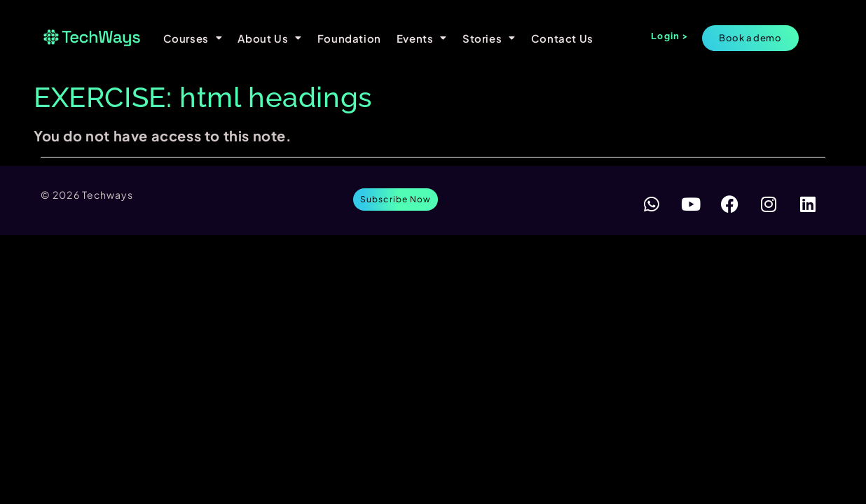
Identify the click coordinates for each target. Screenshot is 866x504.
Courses (193, 38)
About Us (269, 38)
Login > (669, 36)
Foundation (349, 38)
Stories (489, 38)
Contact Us (562, 38)
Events (422, 38)
